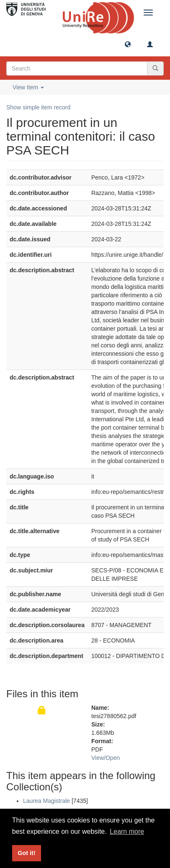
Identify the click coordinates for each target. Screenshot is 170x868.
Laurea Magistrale (46, 801)
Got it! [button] (26, 853)
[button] (128, 44)
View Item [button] (28, 87)
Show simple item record (38, 107)
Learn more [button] (127, 831)
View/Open (106, 758)
